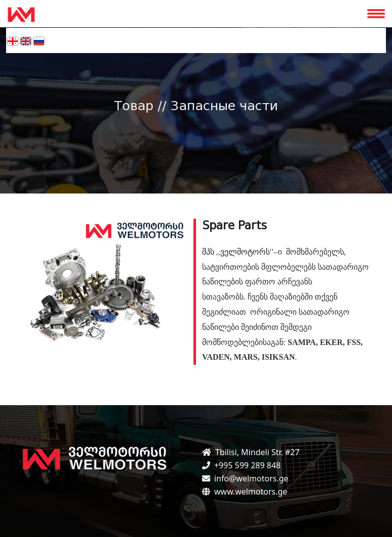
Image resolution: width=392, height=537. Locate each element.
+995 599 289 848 (247, 465)
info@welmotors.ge (251, 478)
